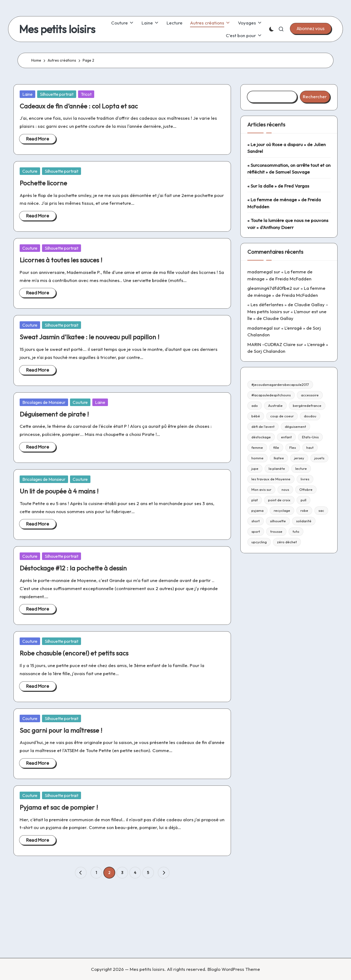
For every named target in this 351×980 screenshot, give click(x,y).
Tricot (86, 94)
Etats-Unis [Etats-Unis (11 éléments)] (310, 437)
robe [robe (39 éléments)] (304, 510)
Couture (30, 171)
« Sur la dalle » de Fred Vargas (278, 186)
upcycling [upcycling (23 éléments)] (259, 542)
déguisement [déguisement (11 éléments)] (295, 426)
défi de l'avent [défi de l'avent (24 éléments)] (263, 426)
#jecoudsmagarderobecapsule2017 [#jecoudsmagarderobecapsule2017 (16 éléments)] (280, 385)
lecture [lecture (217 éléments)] (301, 468)
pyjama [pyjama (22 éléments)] (257, 510)
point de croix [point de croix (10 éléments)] (279, 500)
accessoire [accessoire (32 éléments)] (310, 395)
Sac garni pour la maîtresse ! (61, 730)
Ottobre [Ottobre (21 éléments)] (306, 489)
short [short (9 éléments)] (256, 521)
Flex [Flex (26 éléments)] (293, 447)
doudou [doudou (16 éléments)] (310, 416)
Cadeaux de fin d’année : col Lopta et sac (79, 106)
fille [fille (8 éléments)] (276, 447)
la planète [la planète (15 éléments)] (277, 468)
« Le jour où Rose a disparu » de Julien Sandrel (287, 148)
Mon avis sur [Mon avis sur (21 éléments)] (261, 489)
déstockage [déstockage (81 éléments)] (261, 437)
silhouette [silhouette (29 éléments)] (278, 521)
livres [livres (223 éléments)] (305, 479)
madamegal (260, 272)
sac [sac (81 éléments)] (321, 510)
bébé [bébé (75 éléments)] (256, 416)
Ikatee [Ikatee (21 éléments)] (279, 458)
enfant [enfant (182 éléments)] (286, 437)
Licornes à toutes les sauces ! (61, 260)
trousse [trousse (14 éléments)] (276, 531)
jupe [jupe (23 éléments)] (255, 468)
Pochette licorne (43, 183)
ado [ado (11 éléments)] (255, 406)
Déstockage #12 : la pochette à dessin (73, 568)
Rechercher (315, 96)
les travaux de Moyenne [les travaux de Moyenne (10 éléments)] (271, 479)
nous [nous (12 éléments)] (285, 489)
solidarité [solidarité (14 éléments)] (304, 521)
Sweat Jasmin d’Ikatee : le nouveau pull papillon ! (89, 337)
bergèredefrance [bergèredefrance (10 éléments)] (307, 406)
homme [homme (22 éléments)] (257, 458)
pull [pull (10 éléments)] (303, 500)
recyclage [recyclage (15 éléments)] (282, 510)
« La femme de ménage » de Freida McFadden (284, 203)
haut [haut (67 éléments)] (310, 447)
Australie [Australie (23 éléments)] (275, 406)
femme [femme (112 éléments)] (257, 447)
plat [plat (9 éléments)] (255, 500)
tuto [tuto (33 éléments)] (296, 531)
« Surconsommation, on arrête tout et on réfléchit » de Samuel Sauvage (289, 169)
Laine (27, 94)
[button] (311, 29)
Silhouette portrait (57, 94)
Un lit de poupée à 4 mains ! (59, 491)
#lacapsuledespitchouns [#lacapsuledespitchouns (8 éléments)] (271, 395)
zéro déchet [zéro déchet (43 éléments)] (287, 542)
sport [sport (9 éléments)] (256, 531)
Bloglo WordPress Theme (234, 969)
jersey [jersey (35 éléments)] (299, 458)
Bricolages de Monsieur (44, 402)
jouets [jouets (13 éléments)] (319, 458)
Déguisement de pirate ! (54, 414)
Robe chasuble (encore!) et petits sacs (74, 653)
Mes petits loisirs (57, 29)
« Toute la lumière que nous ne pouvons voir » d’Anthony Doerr (288, 224)
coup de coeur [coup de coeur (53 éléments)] (282, 416)
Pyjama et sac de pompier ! (59, 807)
